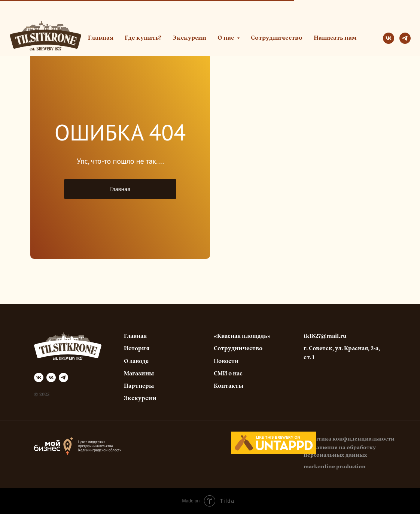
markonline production (335, 467)
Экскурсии (189, 38)
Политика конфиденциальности (349, 439)
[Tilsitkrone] (39, 377)
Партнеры (139, 386)
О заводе (136, 361)
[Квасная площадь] (51, 377)
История (137, 349)
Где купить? (143, 38)
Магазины (139, 374)
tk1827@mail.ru (325, 336)
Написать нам (335, 38)
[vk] (389, 38)
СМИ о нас (228, 374)
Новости (226, 361)
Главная (101, 38)
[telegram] (405, 38)
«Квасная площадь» (242, 336)
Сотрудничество (277, 38)
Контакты (229, 386)
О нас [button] (226, 38)
